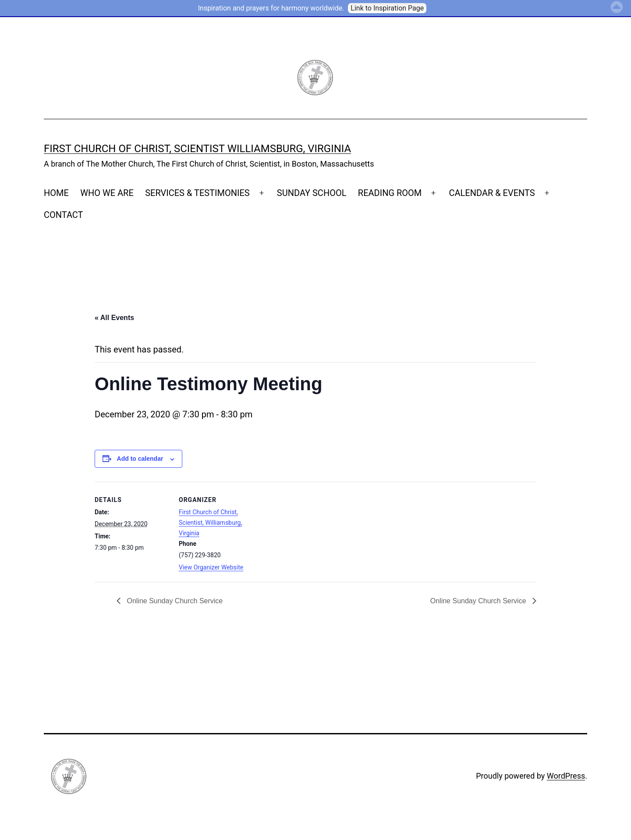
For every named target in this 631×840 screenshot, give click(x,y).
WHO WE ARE (107, 193)
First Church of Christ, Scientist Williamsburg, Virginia (197, 149)
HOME (56, 193)
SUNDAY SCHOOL (312, 193)
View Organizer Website (211, 567)
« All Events (114, 318)
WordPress (566, 776)
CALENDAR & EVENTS (492, 193)
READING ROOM (390, 193)
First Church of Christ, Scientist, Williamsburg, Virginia (210, 523)
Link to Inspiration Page (387, 8)
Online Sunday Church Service (174, 601)
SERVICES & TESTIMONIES (197, 193)
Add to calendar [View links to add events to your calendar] (140, 459)
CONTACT (64, 215)
